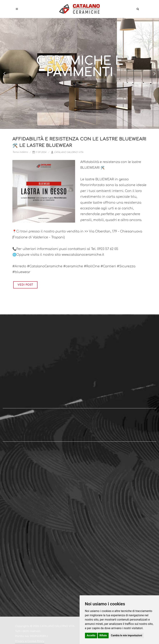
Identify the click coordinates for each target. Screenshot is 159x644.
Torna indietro (20, 152)
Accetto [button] (91, 635)
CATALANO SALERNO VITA (67, 152)
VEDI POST (25, 285)
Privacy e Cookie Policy (30, 641)
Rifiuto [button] (103, 635)
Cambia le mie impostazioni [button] (127, 635)
